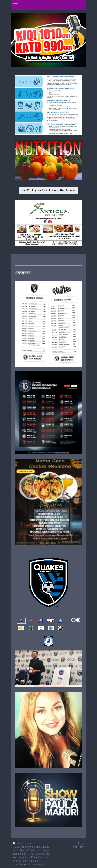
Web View (78, 847)
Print (18, 843)
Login (81, 843)
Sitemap (28, 843)
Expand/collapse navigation (48, 5)
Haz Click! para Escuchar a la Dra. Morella (48, 190)
